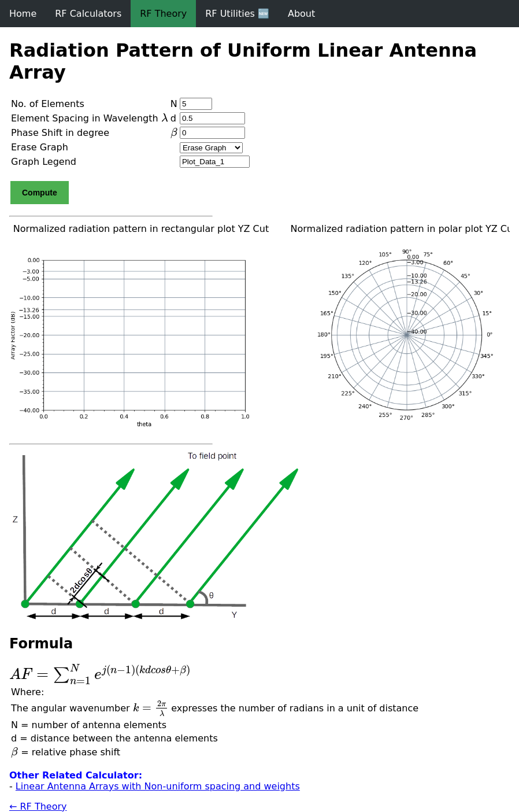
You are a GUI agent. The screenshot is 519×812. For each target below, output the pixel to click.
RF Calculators (88, 14)
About (301, 14)
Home (23, 14)
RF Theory (163, 14)
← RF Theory (38, 807)
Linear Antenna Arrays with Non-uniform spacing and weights (158, 786)
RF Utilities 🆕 (237, 14)
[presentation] (165, 117)
